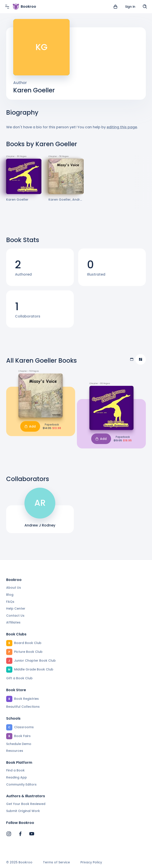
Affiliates (13, 622)
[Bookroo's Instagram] (9, 834)
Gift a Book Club (19, 678)
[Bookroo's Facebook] (20, 834)
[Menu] (7, 7)
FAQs (10, 602)
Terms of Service (56, 862)
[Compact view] (141, 359)
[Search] (145, 7)
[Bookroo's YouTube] (32, 834)
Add (30, 426)
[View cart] (115, 7)
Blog (10, 595)
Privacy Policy (91, 862)
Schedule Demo (19, 744)
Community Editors (21, 784)
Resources (15, 751)
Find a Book (15, 770)
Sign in (130, 7)
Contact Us (15, 616)
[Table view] (132, 359)
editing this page (122, 127)
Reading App (17, 777)
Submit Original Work (23, 811)
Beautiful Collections (23, 707)
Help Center (16, 609)
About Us (14, 588)
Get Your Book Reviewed (26, 804)
